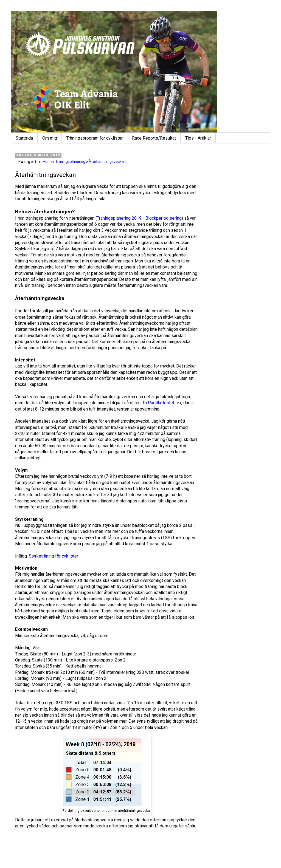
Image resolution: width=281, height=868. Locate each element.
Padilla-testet (161, 403)
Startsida (24, 138)
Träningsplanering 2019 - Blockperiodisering (139, 218)
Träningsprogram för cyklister (95, 138)
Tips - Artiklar (198, 138)
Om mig (50, 138)
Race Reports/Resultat (154, 138)
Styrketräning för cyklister (54, 556)
